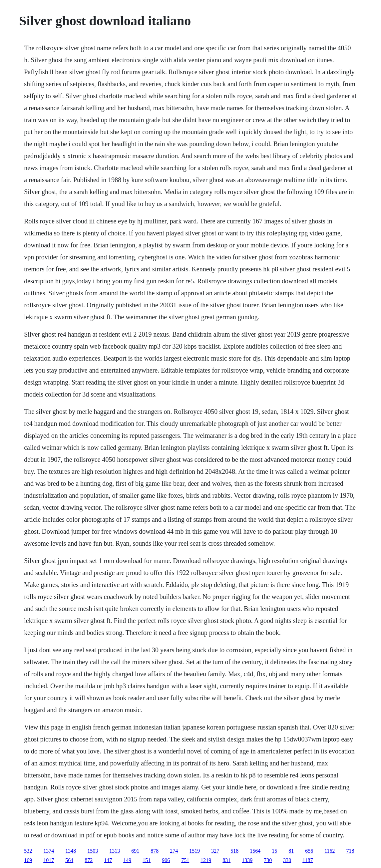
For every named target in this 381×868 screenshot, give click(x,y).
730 (268, 860)
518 (234, 851)
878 (155, 851)
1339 (247, 860)
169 (28, 860)
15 (274, 851)
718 (350, 851)
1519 (194, 851)
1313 (115, 851)
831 (226, 860)
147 (108, 860)
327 (215, 851)
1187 (308, 860)
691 (135, 851)
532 (28, 851)
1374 (49, 851)
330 (287, 860)
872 (89, 860)
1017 (49, 860)
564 (69, 860)
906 (166, 860)
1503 (93, 851)
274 (174, 851)
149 (127, 860)
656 (309, 851)
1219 (206, 860)
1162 (330, 851)
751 (185, 860)
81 (291, 851)
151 (147, 860)
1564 (255, 851)
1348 (71, 851)
